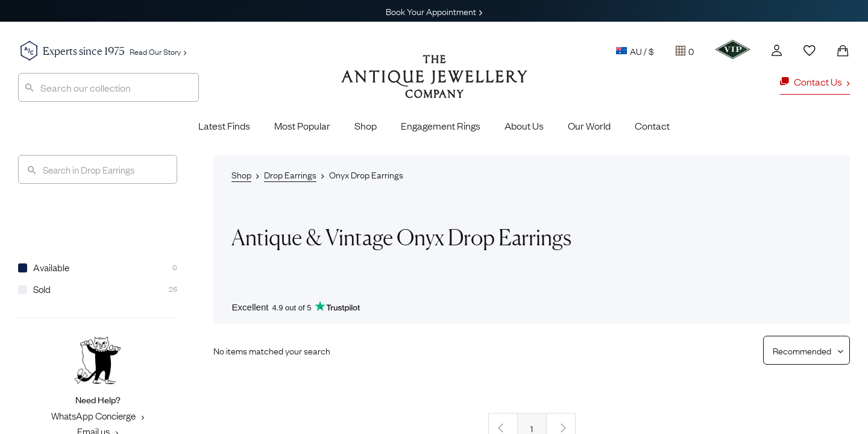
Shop (366, 125)
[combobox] (108, 87)
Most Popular (302, 125)
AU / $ (635, 51)
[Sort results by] (802, 350)
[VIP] (733, 49)
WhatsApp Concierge (98, 415)
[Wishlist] (810, 51)
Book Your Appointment (434, 11)
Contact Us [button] (815, 81)
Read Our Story (158, 51)
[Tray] (685, 51)
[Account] (777, 50)
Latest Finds (224, 125)
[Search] (98, 169)
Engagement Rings (441, 125)
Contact (652, 125)
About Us (524, 125)
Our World (589, 125)
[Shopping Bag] (843, 51)
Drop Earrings (290, 174)
